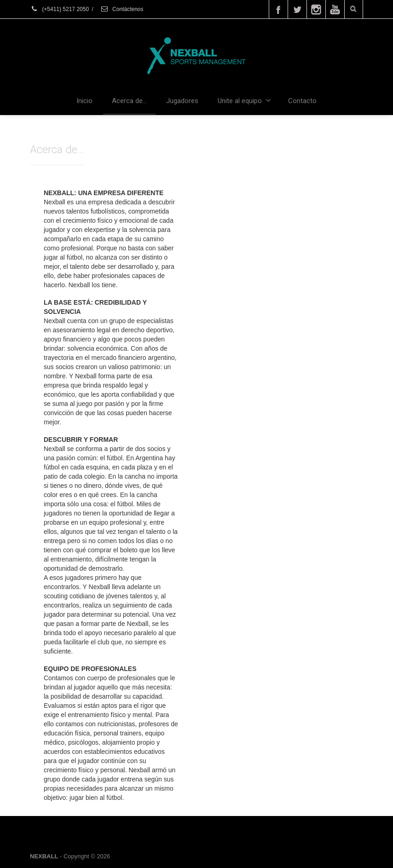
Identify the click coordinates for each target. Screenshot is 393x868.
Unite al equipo (244, 101)
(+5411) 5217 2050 (59, 9)
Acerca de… (129, 101)
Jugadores (182, 101)
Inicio (84, 101)
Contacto (302, 101)
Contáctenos (122, 9)
